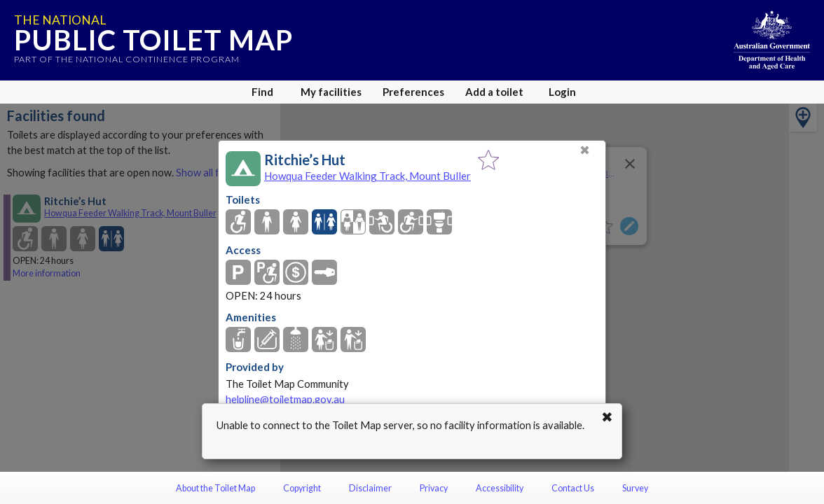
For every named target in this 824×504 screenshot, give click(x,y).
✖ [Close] (585, 150)
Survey (635, 488)
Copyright (302, 488)
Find (262, 92)
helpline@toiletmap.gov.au (285, 399)
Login (562, 92)
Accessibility (500, 488)
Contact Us (573, 488)
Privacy (434, 488)
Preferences (413, 92)
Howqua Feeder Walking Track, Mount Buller (368, 176)
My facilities (331, 92)
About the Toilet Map (215, 488)
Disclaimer (370, 488)
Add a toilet (494, 92)
